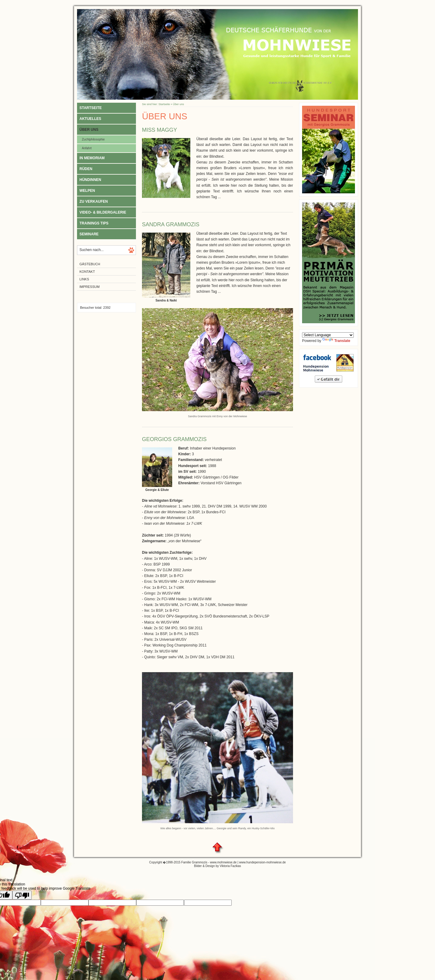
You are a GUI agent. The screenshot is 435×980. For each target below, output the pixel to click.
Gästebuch (90, 264)
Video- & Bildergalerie (103, 212)
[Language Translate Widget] (328, 335)
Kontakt (87, 272)
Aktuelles (90, 119)
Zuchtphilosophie (93, 139)
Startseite (91, 108)
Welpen (87, 191)
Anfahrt (87, 148)
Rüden (86, 169)
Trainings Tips (94, 223)
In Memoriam (92, 158)
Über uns (89, 130)
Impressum (90, 287)
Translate (336, 341)
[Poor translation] (22, 895)
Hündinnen (90, 180)
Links (84, 279)
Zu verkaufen (94, 201)
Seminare (89, 234)
